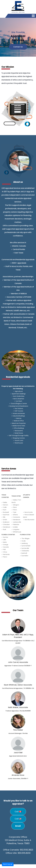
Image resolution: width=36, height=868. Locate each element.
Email (18, 826)
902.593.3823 (26, 850)
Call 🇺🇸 (18, 819)
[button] (3, 37)
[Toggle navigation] (33, 16)
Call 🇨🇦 (18, 812)
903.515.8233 (24, 853)
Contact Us (18, 47)
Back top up (8, 864)
